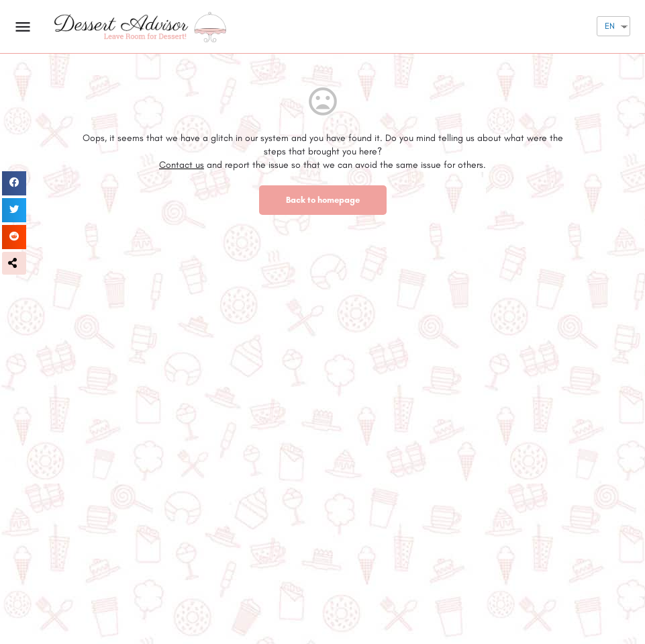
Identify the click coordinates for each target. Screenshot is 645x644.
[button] (14, 263)
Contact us (182, 165)
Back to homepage (323, 200)
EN (610, 26)
